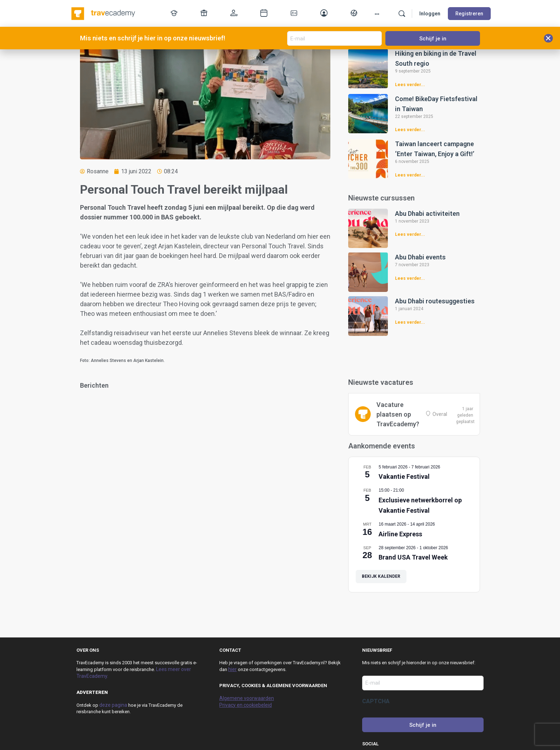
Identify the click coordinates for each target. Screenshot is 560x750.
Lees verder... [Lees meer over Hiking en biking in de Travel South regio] (410, 85)
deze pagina (113, 705)
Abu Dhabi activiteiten (427, 213)
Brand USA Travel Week (413, 557)
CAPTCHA (376, 701)
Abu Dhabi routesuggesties (435, 301)
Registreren (469, 14)
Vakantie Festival (404, 476)
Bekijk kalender (381, 576)
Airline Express (400, 534)
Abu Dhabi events (420, 257)
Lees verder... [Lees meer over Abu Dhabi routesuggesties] (410, 322)
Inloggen (430, 14)
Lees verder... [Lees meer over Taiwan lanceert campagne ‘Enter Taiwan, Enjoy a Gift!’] (410, 175)
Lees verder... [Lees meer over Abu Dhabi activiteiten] (410, 234)
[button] (548, 38)
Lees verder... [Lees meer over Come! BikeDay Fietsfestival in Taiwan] (410, 130)
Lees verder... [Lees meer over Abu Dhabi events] (410, 278)
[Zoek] (402, 14)
